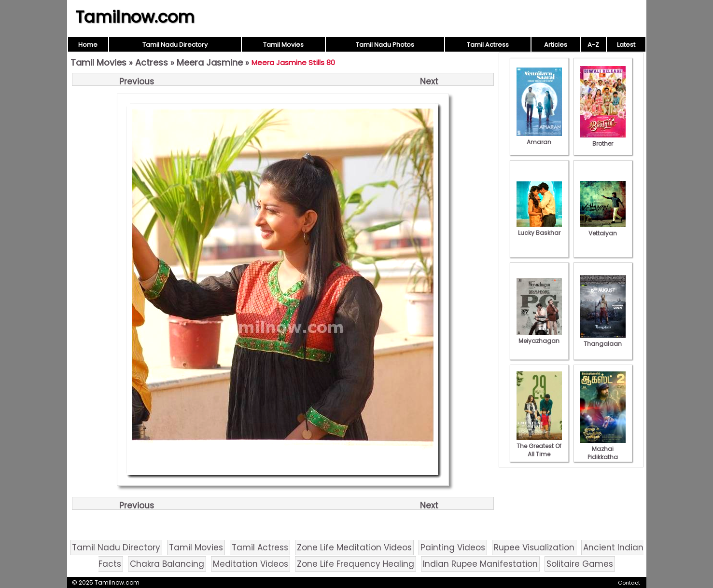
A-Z (593, 45)
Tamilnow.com (135, 17)
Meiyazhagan (539, 337)
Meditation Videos (251, 564)
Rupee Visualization (534, 547)
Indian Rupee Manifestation (480, 564)
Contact (629, 583)
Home (88, 45)
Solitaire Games (580, 564)
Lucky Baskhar (539, 229)
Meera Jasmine (210, 62)
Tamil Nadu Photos (385, 45)
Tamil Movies (283, 45)
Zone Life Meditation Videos (354, 547)
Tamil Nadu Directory (175, 45)
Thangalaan (603, 340)
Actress (152, 62)
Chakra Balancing (167, 564)
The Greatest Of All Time (539, 446)
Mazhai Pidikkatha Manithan (603, 453)
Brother (603, 139)
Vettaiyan (603, 229)
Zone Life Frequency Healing (356, 564)
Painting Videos (453, 547)
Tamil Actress (488, 45)
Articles (556, 45)
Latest (626, 45)
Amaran (539, 138)
